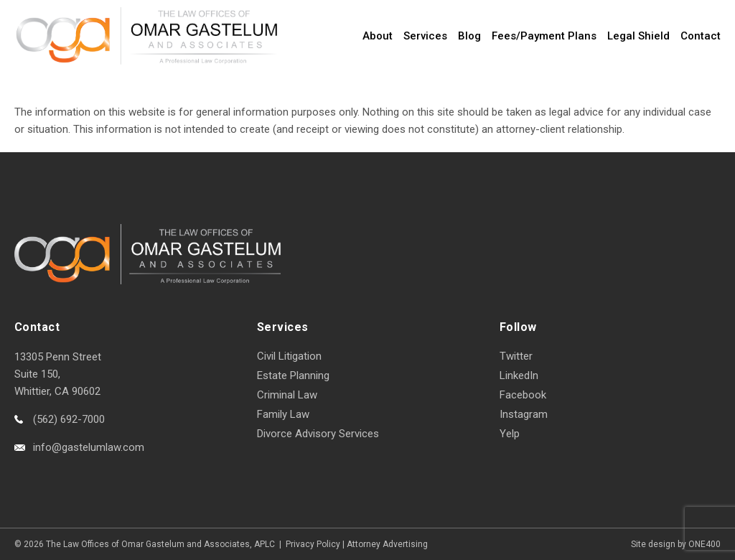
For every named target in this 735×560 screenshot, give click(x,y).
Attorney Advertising (387, 544)
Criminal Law (287, 395)
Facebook (523, 395)
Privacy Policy (313, 544)
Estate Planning (293, 375)
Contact (701, 36)
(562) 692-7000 (69, 419)
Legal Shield (638, 36)
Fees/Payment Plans (544, 36)
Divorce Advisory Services (318, 434)
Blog (469, 36)
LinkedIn (519, 375)
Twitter (516, 356)
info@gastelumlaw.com (89, 447)
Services (425, 36)
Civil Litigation (289, 356)
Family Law (283, 414)
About (378, 36)
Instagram (524, 414)
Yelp (510, 434)
